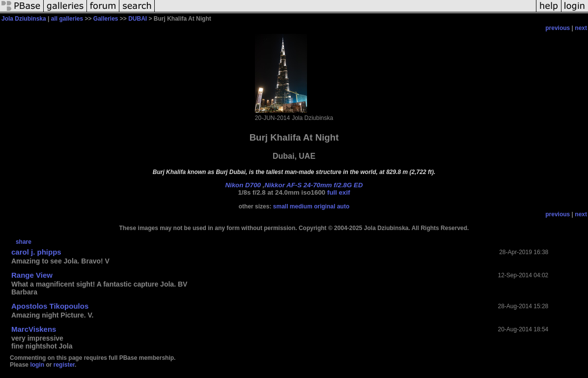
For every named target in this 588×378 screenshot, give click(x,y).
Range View (32, 275)
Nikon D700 (243, 185)
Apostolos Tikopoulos (50, 306)
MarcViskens (34, 329)
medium (301, 206)
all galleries (67, 19)
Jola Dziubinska (24, 19)
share (24, 242)
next (581, 28)
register (64, 365)
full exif (339, 192)
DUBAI (138, 19)
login (37, 365)
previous (558, 28)
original (324, 206)
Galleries (106, 19)
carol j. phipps (36, 252)
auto (343, 206)
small (281, 206)
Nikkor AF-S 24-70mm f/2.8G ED (313, 185)
